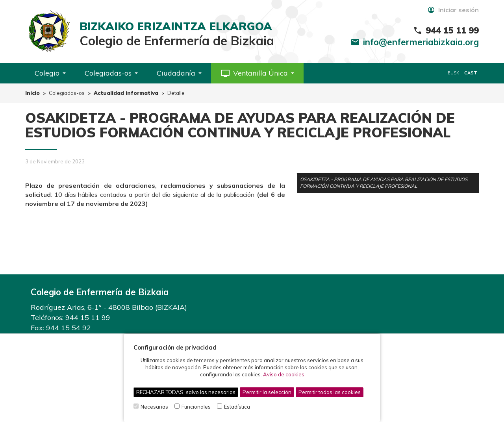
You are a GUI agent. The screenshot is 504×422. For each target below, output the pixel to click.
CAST (471, 73)
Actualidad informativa (126, 93)
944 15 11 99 (88, 317)
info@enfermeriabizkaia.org (421, 42)
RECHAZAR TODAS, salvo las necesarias (186, 392)
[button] (257, 73)
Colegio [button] (50, 73)
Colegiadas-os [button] (111, 73)
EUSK (453, 73)
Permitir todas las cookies (330, 392)
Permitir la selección (267, 392)
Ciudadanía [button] (179, 73)
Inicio (32, 93)
